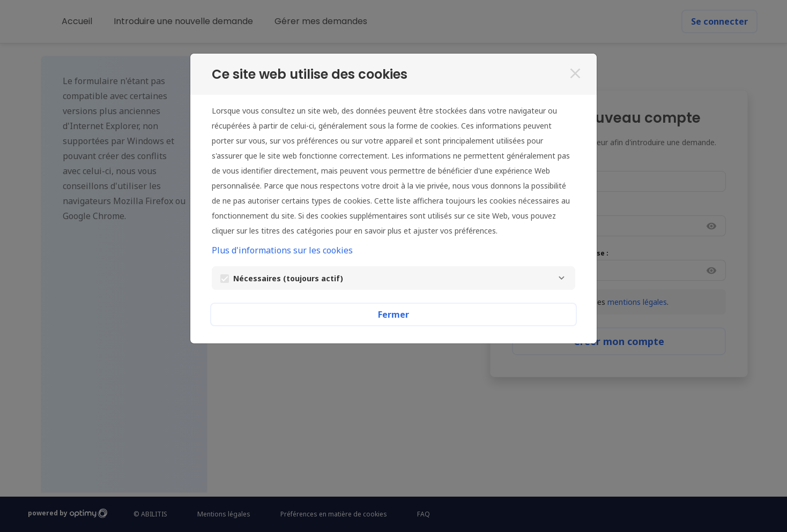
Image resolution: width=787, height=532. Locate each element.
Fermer (393, 314)
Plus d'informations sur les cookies (282, 250)
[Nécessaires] (561, 278)
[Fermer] (575, 73)
